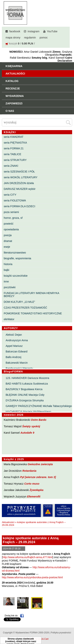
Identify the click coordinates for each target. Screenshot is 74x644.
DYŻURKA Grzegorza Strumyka (25, 400)
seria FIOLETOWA (15, 200)
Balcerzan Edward (16, 351)
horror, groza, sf (13, 218)
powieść (9, 224)
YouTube (52, 31)
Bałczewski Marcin (17, 363)
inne (6, 281)
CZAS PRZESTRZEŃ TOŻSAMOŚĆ (25, 308)
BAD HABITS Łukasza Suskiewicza (27, 384)
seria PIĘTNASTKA (15, 143)
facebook (15, 31)
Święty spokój (31, 426)
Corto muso (32, 484)
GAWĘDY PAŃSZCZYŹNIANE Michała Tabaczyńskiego (39, 406)
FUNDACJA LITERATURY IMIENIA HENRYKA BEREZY (31, 295)
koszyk (13, 43)
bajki (7, 270)
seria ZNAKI (11, 166)
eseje (7, 247)
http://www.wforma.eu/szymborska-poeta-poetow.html (32, 577)
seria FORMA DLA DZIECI (19, 206)
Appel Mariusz (14, 346)
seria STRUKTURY (15, 160)
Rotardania (29, 471)
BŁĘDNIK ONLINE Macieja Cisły (25, 395)
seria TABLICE (12, 154)
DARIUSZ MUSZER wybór (20, 189)
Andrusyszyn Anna (17, 340)
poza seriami (11, 212)
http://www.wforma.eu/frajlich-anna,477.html (28, 557)
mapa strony (13, 38)
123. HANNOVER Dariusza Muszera (27, 378)
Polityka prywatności (61, 633)
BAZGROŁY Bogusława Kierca (24, 389)
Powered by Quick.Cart (37, 639)
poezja (8, 235)
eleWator (9, 319)
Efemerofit (34, 497)
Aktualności (8, 522)
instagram (33, 31)
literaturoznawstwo (15, 253)
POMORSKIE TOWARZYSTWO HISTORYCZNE (33, 313)
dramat (8, 241)
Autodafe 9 (27, 433)
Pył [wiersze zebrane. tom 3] (38, 477)
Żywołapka (37, 490)
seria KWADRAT (14, 137)
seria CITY (10, 195)
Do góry (70, 630)
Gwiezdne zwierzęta (40, 464)
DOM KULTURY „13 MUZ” (19, 302)
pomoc (44, 38)
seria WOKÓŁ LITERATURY (21, 177)
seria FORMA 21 (14, 148)
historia (8, 264)
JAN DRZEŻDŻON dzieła (19, 183)
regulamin (30, 38)
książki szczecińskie (16, 276)
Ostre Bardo (38, 420)
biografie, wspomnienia (17, 258)
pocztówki (10, 287)
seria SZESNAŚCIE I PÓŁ (19, 172)
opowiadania (11, 229)
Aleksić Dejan (14, 335)
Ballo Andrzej (13, 357)
